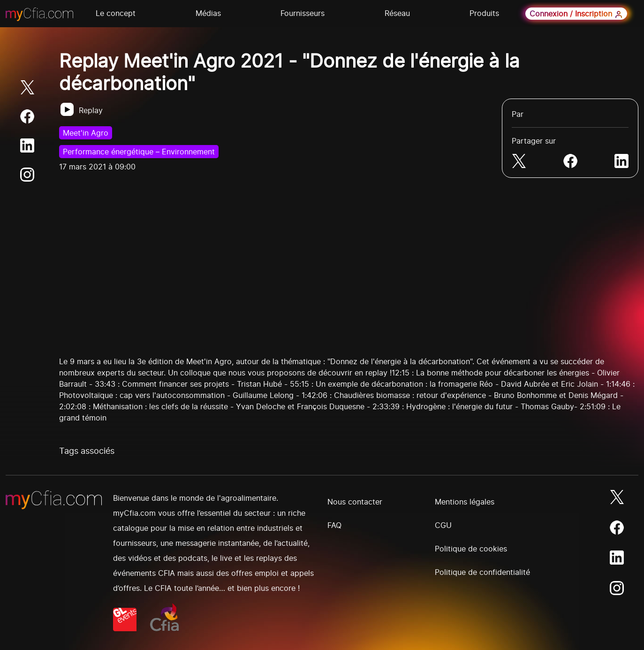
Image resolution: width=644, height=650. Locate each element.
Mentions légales (465, 502)
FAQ (334, 525)
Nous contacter (355, 502)
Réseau (397, 13)
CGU (443, 525)
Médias (208, 13)
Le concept (116, 13)
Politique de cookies (471, 549)
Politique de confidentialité (482, 572)
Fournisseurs (303, 13)
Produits (484, 13)
